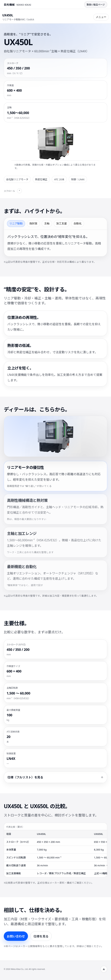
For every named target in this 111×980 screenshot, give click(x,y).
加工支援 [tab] (62, 223)
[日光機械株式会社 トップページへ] (17, 5)
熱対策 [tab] (33, 223)
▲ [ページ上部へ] (104, 969)
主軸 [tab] (47, 223)
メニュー (101, 17)
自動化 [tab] (78, 223)
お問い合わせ (16, 936)
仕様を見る (41, 936)
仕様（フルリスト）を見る (25, 777)
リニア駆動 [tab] (16, 223)
